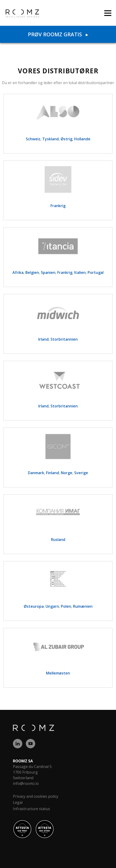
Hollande (82, 139)
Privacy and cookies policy (36, 796)
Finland (52, 473)
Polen (66, 606)
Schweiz (33, 139)
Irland (43, 339)
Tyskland (50, 139)
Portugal (96, 272)
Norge (67, 473)
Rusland (58, 540)
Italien (80, 272)
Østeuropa (34, 606)
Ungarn (52, 606)
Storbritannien (64, 339)
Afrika (18, 272)
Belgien (32, 272)
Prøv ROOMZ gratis (58, 34)
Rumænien (83, 606)
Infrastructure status (31, 809)
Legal (18, 802)
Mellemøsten (58, 673)
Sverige (81, 473)
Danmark (36, 473)
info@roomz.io (26, 783)
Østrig (66, 139)
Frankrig (58, 206)
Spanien (48, 272)
